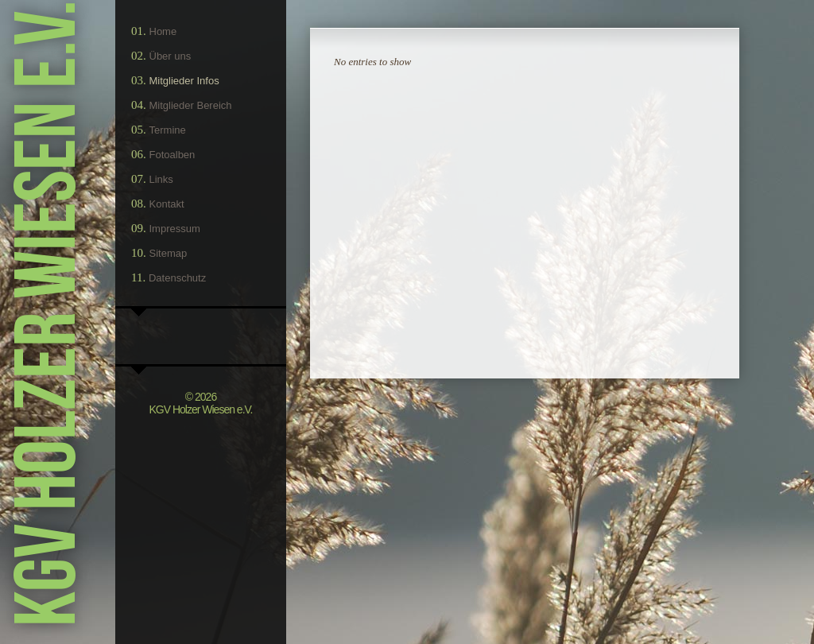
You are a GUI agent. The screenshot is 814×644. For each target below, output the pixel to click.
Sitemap (169, 253)
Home (163, 31)
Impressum (175, 229)
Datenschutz (177, 278)
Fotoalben (172, 155)
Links (161, 179)
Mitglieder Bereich (191, 105)
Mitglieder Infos (184, 81)
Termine (168, 130)
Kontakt (167, 204)
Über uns (171, 56)
